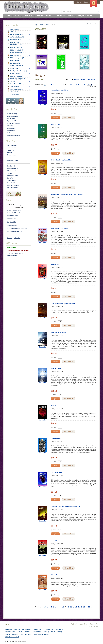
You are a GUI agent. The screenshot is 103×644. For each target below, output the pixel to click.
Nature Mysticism (56, 541)
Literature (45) (15, 60)
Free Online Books (26, 634)
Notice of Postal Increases (41, 634)
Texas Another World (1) (16, 84)
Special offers (11, 150)
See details (42, 104)
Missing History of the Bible (59, 90)
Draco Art (10, 178)
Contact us (8, 629)
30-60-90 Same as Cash (12, 637)
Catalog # (76, 79)
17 (81, 85)
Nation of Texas (12, 180)
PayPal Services (48, 629)
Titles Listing (37, 632)
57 (89, 85)
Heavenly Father (56, 368)
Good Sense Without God (58, 333)
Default (93, 79)
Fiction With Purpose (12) (18, 53)
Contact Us (28, 16)
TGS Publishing (12, 114)
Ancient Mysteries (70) (16, 34)
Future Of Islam (56, 438)
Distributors (11, 128)
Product (83, 79)
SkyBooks (10, 126)
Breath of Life (55, 264)
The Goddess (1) (14, 87)
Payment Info (27, 629)
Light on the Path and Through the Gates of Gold (66, 507)
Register (86, 2)
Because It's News (13, 176)
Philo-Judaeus (55, 575)
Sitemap (10, 153)
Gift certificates (12, 145)
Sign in (79, 2)
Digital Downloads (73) (17, 50)
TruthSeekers (11, 131)
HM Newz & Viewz (13, 171)
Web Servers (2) (15, 94)
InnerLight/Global (13, 116)
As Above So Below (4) (16, 37)
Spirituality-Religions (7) (16, 79)
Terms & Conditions (11, 634)
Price (88, 79)
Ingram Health (12, 121)
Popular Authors (15, 74)
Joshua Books (11, 119)
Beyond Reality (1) (15, 40)
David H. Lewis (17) (15, 48)
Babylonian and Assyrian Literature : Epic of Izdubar (67, 194)
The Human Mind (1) (15, 89)
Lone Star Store (12, 183)
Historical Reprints (44, 24)
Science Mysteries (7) (15, 76)
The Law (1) (13, 92)
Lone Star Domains (13, 185)
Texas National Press (13, 135)
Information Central (65, 16)
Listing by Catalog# (49, 632)
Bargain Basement (13, 161)
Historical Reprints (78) (16, 58)
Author (9, 133)
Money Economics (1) (15, 66)
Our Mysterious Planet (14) (17, 71)
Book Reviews (60, 629)
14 (74, 85)
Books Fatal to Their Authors (60, 228)
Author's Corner (10, 632)
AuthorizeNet (37, 629)
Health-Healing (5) (15, 55)
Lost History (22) (14, 63)
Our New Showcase (45, 16)
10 (63, 85)
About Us (17, 629)
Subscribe (17, 238)
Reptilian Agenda (12, 168)
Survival (12, 81)
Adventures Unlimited (14, 123)
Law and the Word (56, 472)
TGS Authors (13, 32)
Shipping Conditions (24, 632)
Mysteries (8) (13, 68)
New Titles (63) (15, 29)
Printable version (91, 24)
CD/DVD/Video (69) (16, 45)
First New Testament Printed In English (63, 303)
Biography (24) (15, 42)
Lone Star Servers (13, 188)
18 (84, 85)
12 (68, 85)
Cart (17, 16)
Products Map (11, 155)
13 (71, 85)
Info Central (11, 166)
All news (10, 238)
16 (79, 85)
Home (8, 16)
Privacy (60, 632)
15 (76, 85)
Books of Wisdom (56, 124)
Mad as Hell (11, 173)
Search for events (12, 148)
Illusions (53, 406)
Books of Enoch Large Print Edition (62, 160)
